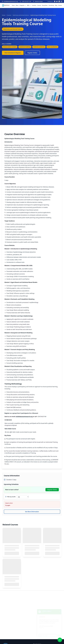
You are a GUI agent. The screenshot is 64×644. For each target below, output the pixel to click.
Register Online (32, 53)
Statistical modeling (25, 47)
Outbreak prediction (39, 47)
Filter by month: (11, 497)
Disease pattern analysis (10, 47)
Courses (39, 5)
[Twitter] (57, 1)
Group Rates (45, 5)
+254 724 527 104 (26, 1)
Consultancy (51, 5)
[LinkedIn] (59, 1)
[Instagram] (61, 1)
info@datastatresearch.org (11, 1)
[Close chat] (60, 610)
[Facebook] (55, 1)
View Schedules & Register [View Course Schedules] (13, 53)
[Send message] (59, 635)
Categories (23, 5)
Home (13, 5)
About (17, 5)
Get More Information (32, 512)
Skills (29, 5)
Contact (60, 5)
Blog (56, 5)
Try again (8, 505)
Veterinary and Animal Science (21, 15)
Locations (34, 5)
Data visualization (52, 47)
